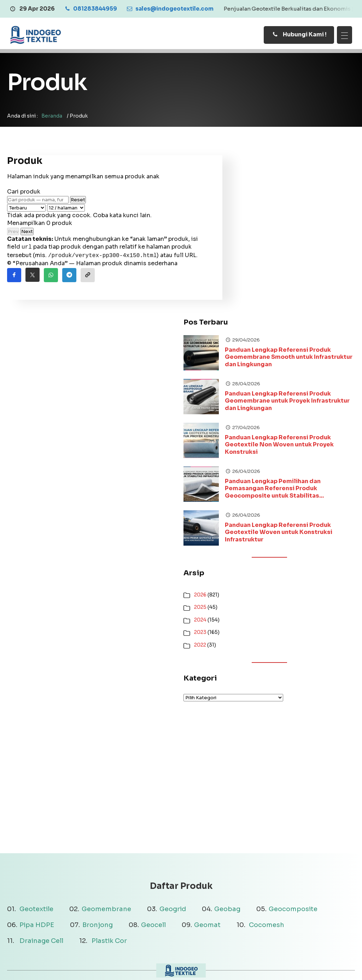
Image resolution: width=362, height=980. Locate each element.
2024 (252, 461)
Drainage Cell (41, 783)
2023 (252, 474)
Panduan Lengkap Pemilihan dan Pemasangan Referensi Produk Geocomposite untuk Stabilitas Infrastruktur (311, 330)
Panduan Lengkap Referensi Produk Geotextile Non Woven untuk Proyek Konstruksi (313, 286)
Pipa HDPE (37, 767)
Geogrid (173, 750)
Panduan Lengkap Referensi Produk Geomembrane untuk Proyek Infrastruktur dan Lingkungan (313, 243)
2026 (252, 436)
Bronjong (98, 767)
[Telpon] (90, 9)
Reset (78, 204)
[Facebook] (323, 966)
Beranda (52, 120)
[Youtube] (350, 966)
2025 (252, 449)
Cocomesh (267, 767)
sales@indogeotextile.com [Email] (285, 898)
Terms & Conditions (237, 965)
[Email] (170, 9)
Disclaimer (144, 965)
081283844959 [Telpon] (269, 908)
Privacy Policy (184, 965)
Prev (13, 235)
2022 (251, 486)
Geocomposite (293, 750)
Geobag (227, 750)
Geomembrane (106, 750)
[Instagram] (336, 966)
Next (27, 235)
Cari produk (24, 195)
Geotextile (36, 750)
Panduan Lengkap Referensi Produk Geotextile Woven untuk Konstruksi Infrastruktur (313, 374)
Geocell (153, 767)
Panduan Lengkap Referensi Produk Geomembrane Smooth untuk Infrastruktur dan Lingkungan (311, 199)
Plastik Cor (109, 783)
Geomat (207, 767)
